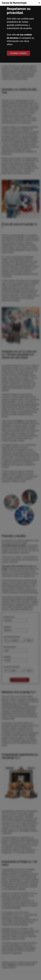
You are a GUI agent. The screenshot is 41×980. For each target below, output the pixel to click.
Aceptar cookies (18, 53)
